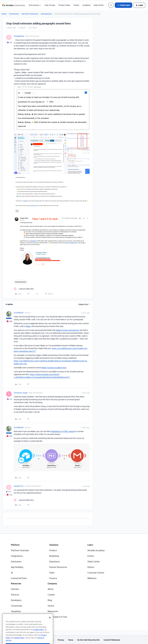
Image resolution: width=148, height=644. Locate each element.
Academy (86, 5)
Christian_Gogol (21, 393)
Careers (51, 595)
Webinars (92, 578)
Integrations (17, 556)
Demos (91, 567)
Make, (28, 326)
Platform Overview (20, 550)
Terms (71, 640)
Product (53, 550)
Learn (90, 545)
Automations (46, 14)
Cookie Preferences (112, 640)
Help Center (99, 5)
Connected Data (19, 578)
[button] (123, 5)
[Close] (50, 623)
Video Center (94, 562)
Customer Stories (96, 573)
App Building (17, 567)
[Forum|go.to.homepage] (13, 5)
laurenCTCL (19, 486)
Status (51, 606)
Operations (54, 562)
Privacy (61, 640)
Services (15, 595)
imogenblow (19, 36)
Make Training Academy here (54, 368)
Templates (16, 611)
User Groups (50, 5)
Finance (53, 578)
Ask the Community (30, 14)
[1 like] (24, 289)
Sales (52, 573)
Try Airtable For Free (57, 617)
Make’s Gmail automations (67, 330)
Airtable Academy (96, 550)
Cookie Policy (39, 635)
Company (52, 583)
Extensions (16, 562)
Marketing (54, 556)
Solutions (54, 545)
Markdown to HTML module (63, 431)
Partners (15, 589)
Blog (50, 600)
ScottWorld (19, 313)
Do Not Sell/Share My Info (88, 640)
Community (14, 14)
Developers (16, 600)
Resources (16, 583)
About (51, 589)
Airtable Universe (19, 617)
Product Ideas (64, 5)
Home (4, 14)
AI (12, 573)
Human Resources (58, 567)
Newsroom (53, 611)
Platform (15, 545)
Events (76, 5)
